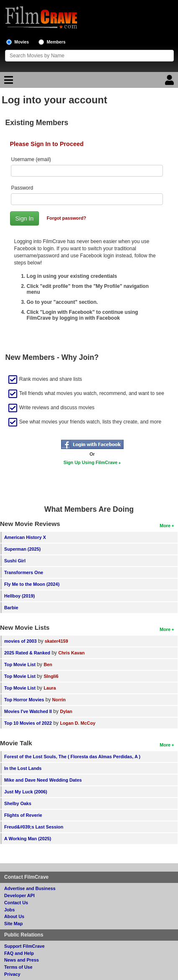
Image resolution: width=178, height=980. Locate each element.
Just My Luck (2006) (26, 792)
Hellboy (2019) (19, 596)
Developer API (19, 895)
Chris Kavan (71, 653)
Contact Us (16, 903)
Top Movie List (20, 664)
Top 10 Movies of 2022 (28, 723)
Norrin (59, 700)
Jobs (9, 910)
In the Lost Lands (23, 768)
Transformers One (24, 572)
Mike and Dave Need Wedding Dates (43, 780)
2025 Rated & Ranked (27, 653)
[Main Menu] (8, 82)
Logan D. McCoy (78, 723)
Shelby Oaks (18, 803)
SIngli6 (51, 676)
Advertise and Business (30, 888)
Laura (50, 688)
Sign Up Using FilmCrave (91, 462)
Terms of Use (18, 967)
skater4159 (57, 641)
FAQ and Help (19, 953)
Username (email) (31, 159)
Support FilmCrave (25, 946)
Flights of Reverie (23, 815)
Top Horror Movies (24, 700)
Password (22, 188)
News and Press (22, 960)
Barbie (11, 608)
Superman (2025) (22, 549)
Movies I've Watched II (28, 711)
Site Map (13, 924)
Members (56, 42)
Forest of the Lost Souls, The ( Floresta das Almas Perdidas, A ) (72, 757)
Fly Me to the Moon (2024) (32, 584)
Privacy (12, 974)
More (165, 526)
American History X (25, 537)
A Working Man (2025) (28, 839)
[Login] (170, 82)
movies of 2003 (20, 641)
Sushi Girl (15, 561)
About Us (14, 916)
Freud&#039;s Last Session (34, 827)
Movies (22, 42)
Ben (48, 664)
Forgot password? (66, 218)
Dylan (66, 711)
